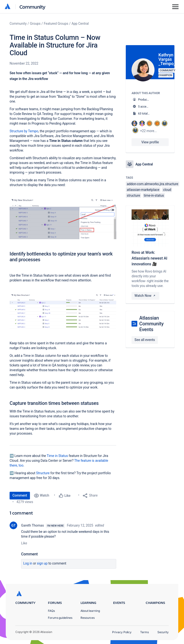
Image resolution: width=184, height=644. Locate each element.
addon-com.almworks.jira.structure (152, 184)
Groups (35, 24)
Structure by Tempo (24, 131)
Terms (144, 632)
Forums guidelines (60, 618)
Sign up (42, 563)
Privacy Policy (122, 632)
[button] (63, 219)
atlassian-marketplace (143, 190)
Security (163, 632)
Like (24, 543)
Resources (88, 618)
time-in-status (154, 195)
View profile (150, 142)
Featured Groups (56, 24)
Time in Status (57, 456)
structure (133, 195)
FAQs (51, 611)
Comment (20, 495)
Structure (43, 473)
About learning (90, 611)
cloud (167, 190)
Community (32, 7)
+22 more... (149, 131)
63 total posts (147, 114)
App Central (80, 24)
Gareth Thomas (32, 525)
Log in (28, 563)
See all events (145, 340)
